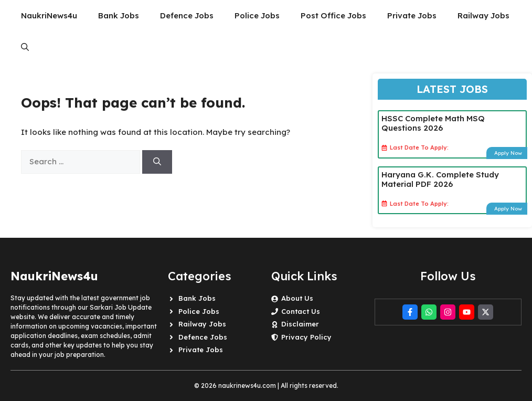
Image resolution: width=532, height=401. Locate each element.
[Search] (157, 162)
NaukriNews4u (49, 15)
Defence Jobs (187, 15)
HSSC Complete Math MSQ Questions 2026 (433, 123)
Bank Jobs (119, 15)
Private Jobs (412, 15)
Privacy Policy (306, 337)
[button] (25, 47)
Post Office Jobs (333, 15)
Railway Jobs (483, 15)
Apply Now (508, 153)
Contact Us (301, 311)
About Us (297, 298)
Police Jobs (257, 15)
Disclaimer (300, 324)
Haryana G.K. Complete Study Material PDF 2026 (440, 179)
